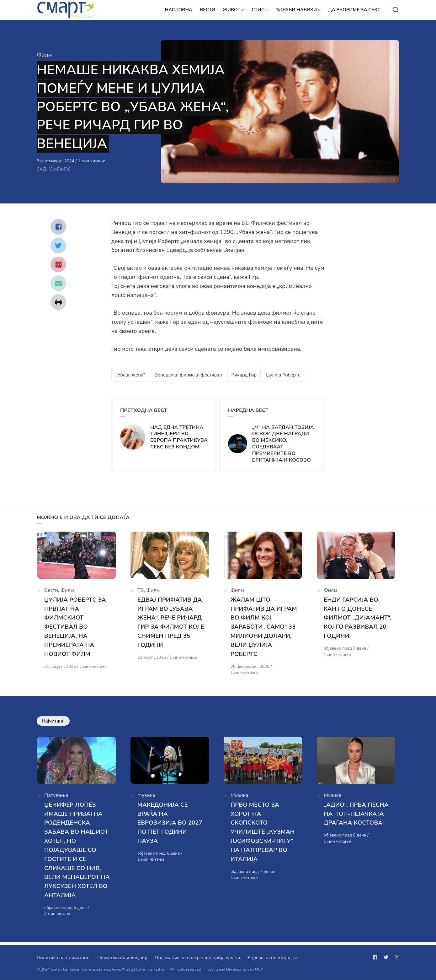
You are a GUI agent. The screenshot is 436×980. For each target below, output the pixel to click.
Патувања (56, 799)
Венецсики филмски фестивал (188, 375)
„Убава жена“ (130, 375)
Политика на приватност (64, 958)
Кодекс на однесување (273, 958)
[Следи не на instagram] (396, 957)
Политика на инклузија (123, 958)
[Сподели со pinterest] (58, 264)
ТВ (141, 593)
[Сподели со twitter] (58, 246)
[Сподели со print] (58, 302)
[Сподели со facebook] (58, 227)
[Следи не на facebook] (376, 957)
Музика (146, 799)
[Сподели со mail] (58, 283)
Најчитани (53, 722)
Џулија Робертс (283, 375)
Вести (51, 593)
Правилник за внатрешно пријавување (198, 958)
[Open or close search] (396, 10)
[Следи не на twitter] (386, 957)
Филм (44, 55)
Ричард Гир (244, 375)
